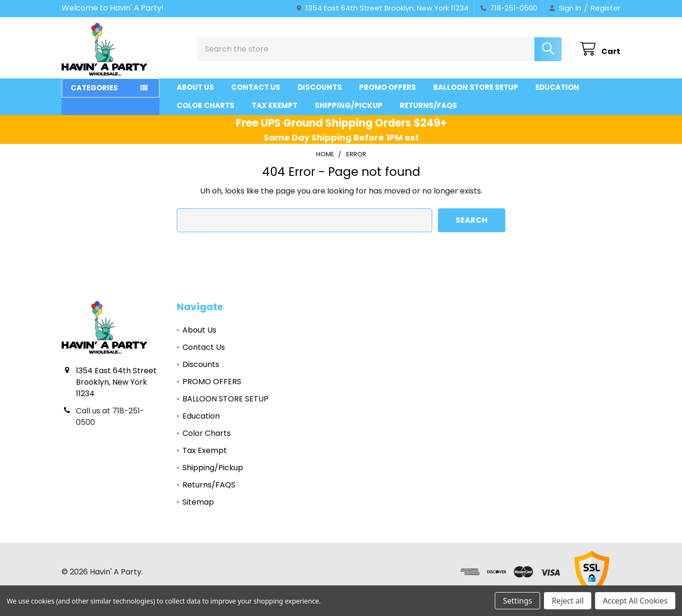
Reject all (568, 601)
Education (557, 87)
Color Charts (206, 105)
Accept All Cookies (635, 601)
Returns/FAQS (428, 105)
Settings (517, 601)
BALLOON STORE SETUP (476, 87)
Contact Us (256, 87)
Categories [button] (94, 88)
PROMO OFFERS (388, 87)
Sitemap (198, 502)
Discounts (320, 87)
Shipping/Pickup (349, 105)
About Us (195, 87)
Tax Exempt (275, 105)
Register (606, 8)
